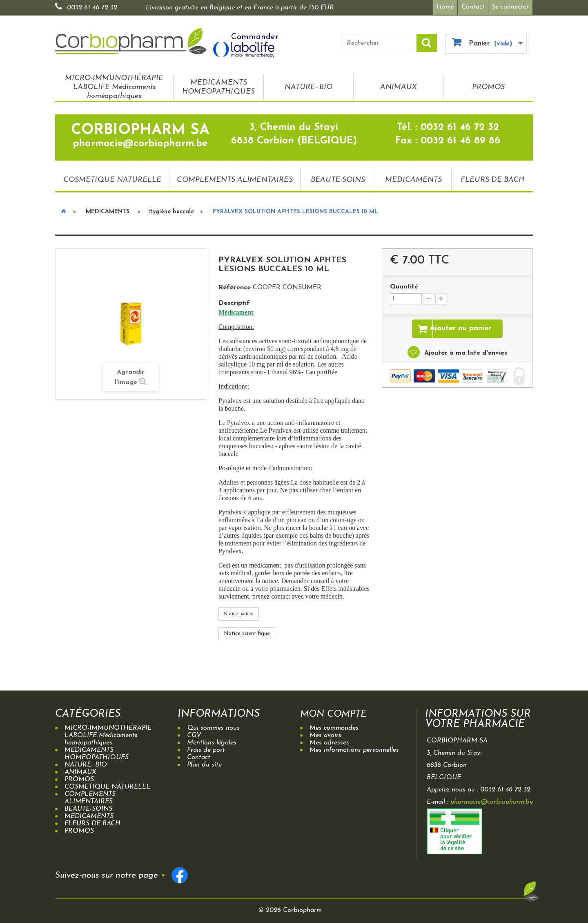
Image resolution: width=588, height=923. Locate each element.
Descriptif (234, 302)
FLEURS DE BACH (492, 178)
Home (443, 7)
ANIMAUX (399, 86)
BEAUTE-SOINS (338, 178)
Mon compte (337, 713)
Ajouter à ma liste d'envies (465, 353)
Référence (235, 286)
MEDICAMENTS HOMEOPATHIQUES (218, 86)
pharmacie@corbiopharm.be (492, 801)
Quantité (404, 286)
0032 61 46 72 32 (92, 8)
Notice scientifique (247, 632)
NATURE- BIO (308, 86)
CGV (194, 734)
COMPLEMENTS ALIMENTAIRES (235, 178)
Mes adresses (329, 742)
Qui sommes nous (213, 727)
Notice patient (239, 612)
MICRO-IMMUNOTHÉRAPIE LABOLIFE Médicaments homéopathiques (114, 86)
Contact (472, 7)
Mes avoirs (325, 734)
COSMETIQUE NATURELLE (112, 178)
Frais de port (206, 749)
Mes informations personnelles (354, 749)
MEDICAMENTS (413, 178)
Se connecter (510, 7)
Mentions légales (212, 742)
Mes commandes (334, 727)
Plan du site (204, 764)
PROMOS (488, 86)
